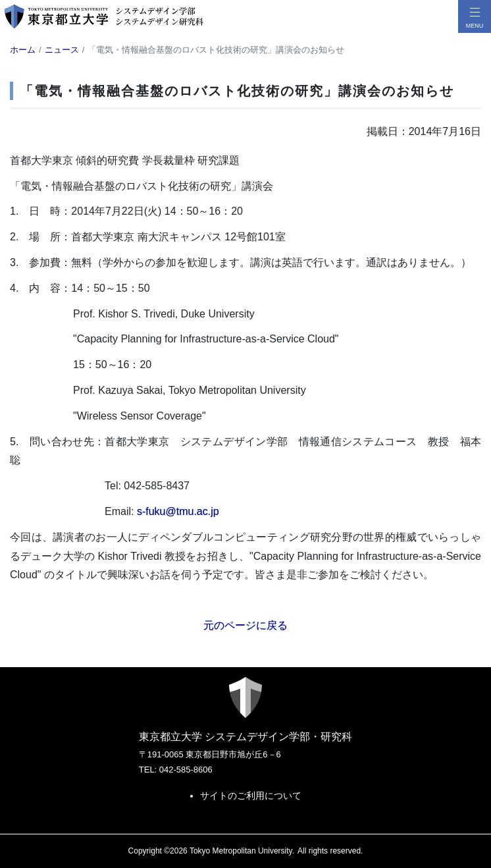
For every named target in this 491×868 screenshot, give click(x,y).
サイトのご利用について (251, 796)
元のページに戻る (245, 625)
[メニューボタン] (475, 16)
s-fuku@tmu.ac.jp (178, 511)
